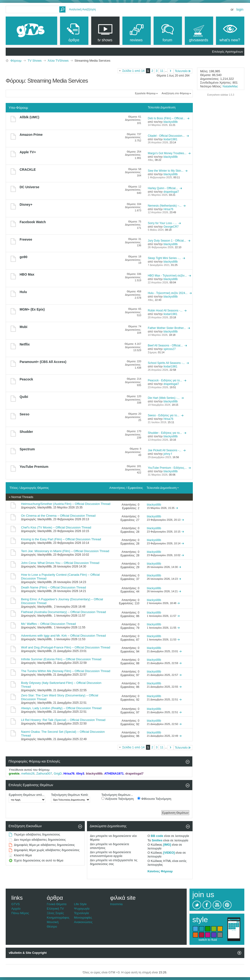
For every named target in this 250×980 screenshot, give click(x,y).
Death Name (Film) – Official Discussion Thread (54, 587)
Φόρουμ (16, 61)
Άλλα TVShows (58, 61)
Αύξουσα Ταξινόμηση (118, 799)
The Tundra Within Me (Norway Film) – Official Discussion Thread (66, 671)
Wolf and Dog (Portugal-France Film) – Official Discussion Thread (66, 647)
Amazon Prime (31, 135)
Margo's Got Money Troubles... (167, 153)
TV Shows (35, 61)
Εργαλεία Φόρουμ (145, 93)
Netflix (25, 344)
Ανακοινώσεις (83, 922)
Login (240, 9)
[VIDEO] (169, 853)
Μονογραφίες (83, 918)
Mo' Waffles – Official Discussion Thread (48, 624)
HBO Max (27, 274)
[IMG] (167, 845)
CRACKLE (28, 170)
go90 (24, 257)
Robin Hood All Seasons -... (165, 311)
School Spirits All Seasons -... (166, 363)
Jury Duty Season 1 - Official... (167, 241)
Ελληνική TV (55, 909)
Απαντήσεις (117, 488)
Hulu (23, 292)
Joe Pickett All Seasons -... (164, 450)
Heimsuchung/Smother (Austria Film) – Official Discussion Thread (66, 504)
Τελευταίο (183, 71)
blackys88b (44, 507)
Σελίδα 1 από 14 (133, 71)
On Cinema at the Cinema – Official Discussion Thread (58, 516)
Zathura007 (44, 773)
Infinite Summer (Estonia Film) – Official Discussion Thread (61, 659)
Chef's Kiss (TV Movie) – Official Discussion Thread (56, 527)
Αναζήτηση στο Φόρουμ (175, 93)
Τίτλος (14, 488)
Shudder (26, 432)
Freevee (26, 239)
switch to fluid (208, 940)
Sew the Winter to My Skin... (166, 171)
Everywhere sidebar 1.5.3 (221, 95)
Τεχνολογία (81, 913)
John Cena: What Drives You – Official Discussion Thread (60, 563)
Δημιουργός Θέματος (35, 488)
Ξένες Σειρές (55, 913)
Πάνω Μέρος (20, 913)
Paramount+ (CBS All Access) (43, 362)
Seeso (24, 414)
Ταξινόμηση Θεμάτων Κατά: (70, 795)
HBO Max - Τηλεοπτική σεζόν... (167, 276)
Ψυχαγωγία (82, 909)
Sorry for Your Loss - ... (162, 223)
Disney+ (26, 205)
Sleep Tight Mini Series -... (164, 258)
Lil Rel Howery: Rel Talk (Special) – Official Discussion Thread (63, 720)
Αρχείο (16, 909)
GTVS (15, 904)
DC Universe (29, 187)
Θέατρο (52, 927)
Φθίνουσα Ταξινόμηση (154, 799)
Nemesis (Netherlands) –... (165, 206)
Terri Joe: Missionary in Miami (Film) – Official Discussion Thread (65, 551)
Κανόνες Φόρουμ (160, 871)
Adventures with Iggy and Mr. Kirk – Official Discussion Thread (63, 636)
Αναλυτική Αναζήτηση (82, 9)
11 (162, 71)
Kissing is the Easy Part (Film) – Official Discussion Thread (61, 539)
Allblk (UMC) (29, 117)
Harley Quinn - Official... (163, 188)
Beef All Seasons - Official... (165, 345)
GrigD (58, 773)
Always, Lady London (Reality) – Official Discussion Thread (61, 708)
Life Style (80, 904)
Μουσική (53, 922)
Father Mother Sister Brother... (167, 328)
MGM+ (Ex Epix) (32, 309)
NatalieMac (230, 86)
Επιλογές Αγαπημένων (227, 52)
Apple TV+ (28, 152)
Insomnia (116, 904)
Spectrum (27, 449)
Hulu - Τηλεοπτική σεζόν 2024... (168, 293)
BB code (157, 836)
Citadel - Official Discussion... (166, 136)
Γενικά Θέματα (57, 904)
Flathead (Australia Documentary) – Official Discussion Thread (63, 612)
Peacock (26, 379)
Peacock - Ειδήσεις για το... (165, 380)
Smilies (157, 840)
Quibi (24, 397)
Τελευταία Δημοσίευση (163, 488)
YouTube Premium (34, 467)
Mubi (24, 327)
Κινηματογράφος (58, 918)
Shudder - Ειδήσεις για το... (165, 433)
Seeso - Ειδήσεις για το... (163, 415)
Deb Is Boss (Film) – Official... (166, 118)
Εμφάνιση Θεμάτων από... (27, 795)
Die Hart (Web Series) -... (164, 398)
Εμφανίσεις (135, 488)
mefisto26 (28, 773)
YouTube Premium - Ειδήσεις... (167, 468)
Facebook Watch (33, 222)
